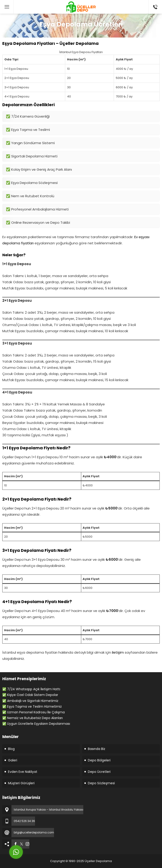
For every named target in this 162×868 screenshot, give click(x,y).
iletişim (118, 652)
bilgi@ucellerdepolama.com (34, 832)
